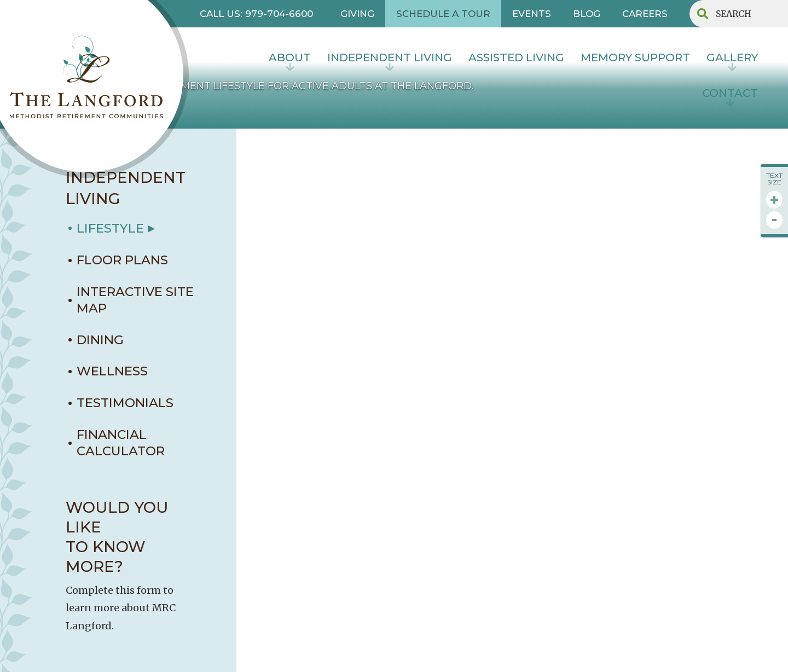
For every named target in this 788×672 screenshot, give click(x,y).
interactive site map (135, 300)
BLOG (587, 14)
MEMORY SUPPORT (635, 57)
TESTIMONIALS (125, 403)
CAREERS (645, 14)
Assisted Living (516, 57)
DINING (100, 340)
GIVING (357, 14)
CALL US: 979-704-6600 (256, 14)
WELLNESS (112, 371)
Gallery (732, 57)
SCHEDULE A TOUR (443, 14)
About (290, 57)
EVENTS (532, 14)
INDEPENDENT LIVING (390, 57)
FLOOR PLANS (122, 260)
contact (730, 93)
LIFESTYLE (110, 228)
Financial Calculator (121, 443)
